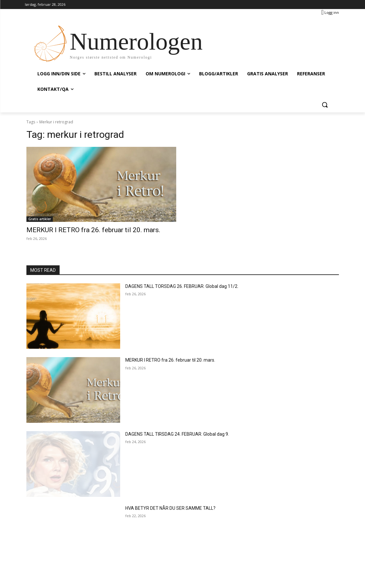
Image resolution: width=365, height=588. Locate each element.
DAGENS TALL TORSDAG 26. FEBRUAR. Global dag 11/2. (182, 286)
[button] (325, 105)
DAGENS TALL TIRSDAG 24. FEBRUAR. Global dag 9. (177, 434)
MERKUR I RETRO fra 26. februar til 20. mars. (93, 230)
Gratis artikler (40, 219)
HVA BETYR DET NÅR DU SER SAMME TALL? (170, 508)
